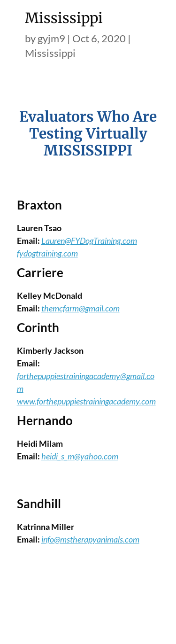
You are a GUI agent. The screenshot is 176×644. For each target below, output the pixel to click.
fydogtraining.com (47, 253)
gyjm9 (51, 38)
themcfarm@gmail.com (80, 308)
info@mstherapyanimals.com (90, 539)
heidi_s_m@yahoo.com (80, 456)
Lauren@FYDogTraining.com (89, 241)
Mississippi (50, 53)
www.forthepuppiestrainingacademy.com (86, 401)
